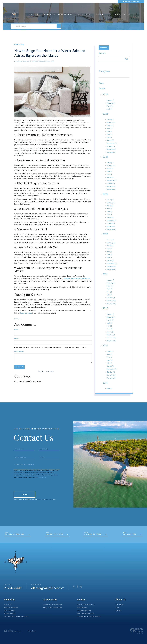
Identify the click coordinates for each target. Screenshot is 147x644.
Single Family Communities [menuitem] (53, 608)
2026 (105, 94)
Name (16, 330)
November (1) (111, 149)
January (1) (111, 100)
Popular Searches (15, 534)
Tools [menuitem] (79, 14)
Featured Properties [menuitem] (11, 608)
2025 (105, 114)
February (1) (111, 103)
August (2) (110, 261)
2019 (105, 346)
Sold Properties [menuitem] (9, 610)
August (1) (110, 140)
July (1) (109, 137)
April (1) (109, 109)
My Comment (19, 351)
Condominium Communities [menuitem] (53, 605)
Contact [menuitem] (99, 14)
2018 (105, 383)
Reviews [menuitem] (118, 610)
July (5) (109, 363)
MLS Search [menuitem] (8, 605)
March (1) (110, 106)
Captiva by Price (93, 534)
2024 (105, 157)
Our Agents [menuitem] (120, 605)
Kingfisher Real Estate (131, 2)
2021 (105, 274)
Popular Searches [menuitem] (10, 613)
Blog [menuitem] (117, 608)
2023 (105, 194)
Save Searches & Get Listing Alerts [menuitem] (16, 616)
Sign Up (116, 14)
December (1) (111, 152)
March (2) (110, 206)
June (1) (109, 134)
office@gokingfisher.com (48, 588)
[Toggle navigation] (135, 14)
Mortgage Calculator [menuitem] (84, 610)
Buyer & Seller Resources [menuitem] (85, 605)
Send (25, 495)
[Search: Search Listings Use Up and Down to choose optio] (36, 26)
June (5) (110, 360)
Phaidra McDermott (24, 61)
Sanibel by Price (54, 534)
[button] (59, 26)
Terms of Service (50, 371)
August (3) (110, 366)
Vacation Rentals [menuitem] (66, 14)
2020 (105, 308)
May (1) (109, 131)
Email (16, 339)
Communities (130, 534)
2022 (105, 234)
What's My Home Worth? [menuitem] (85, 613)
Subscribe (104, 48)
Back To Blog (19, 44)
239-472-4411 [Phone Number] (13, 588)
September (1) (112, 143)
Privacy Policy (41, 371)
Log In (123, 14)
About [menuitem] (89, 14)
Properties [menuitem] (33, 14)
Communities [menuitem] (48, 14)
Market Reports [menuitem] (82, 608)
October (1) (111, 146)
